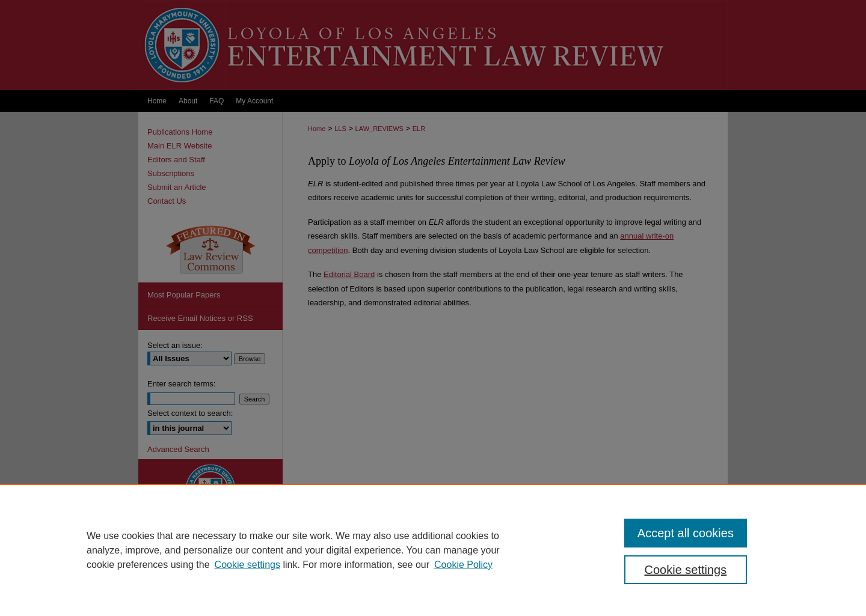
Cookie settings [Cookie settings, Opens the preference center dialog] (686, 570)
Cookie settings (247, 565)
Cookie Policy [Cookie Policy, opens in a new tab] (463, 565)
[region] (433, 550)
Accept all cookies (686, 533)
